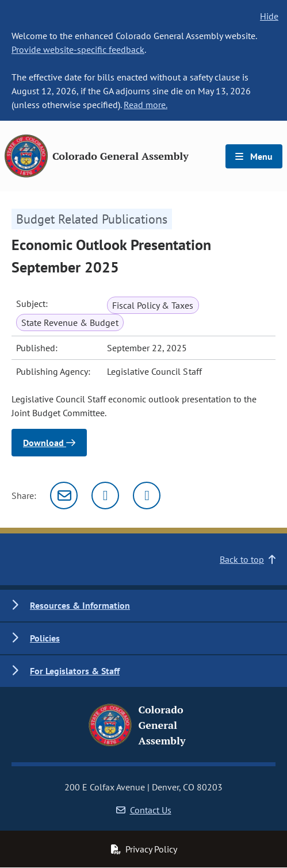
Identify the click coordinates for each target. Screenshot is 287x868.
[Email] (64, 496)
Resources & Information (80, 605)
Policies (45, 638)
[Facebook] (147, 496)
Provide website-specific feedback (78, 49)
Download (49, 443)
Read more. (146, 105)
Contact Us (144, 810)
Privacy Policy (144, 849)
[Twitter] (105, 496)
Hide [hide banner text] (269, 16)
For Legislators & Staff (75, 671)
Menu (254, 156)
